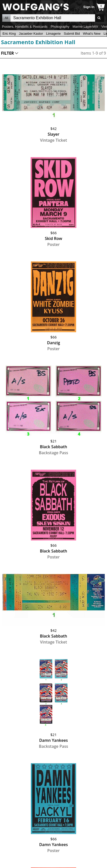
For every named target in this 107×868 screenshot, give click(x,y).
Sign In (89, 7)
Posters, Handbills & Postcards (25, 27)
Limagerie (53, 34)
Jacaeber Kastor (31, 34)
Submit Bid (72, 34)
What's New (92, 34)
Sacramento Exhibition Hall (38, 42)
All (6, 18)
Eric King (9, 34)
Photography (60, 27)
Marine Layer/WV (85, 27)
